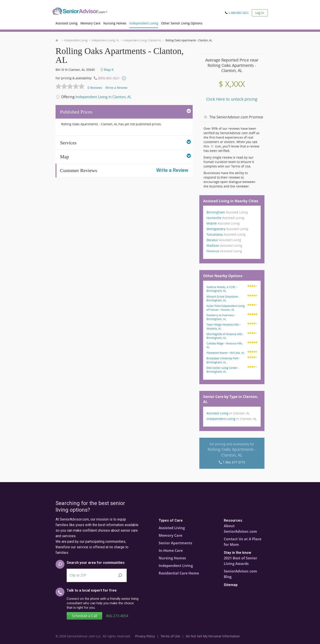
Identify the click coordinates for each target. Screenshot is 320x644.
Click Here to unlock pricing (232, 99)
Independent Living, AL (105, 40)
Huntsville (225, 218)
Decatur (224, 240)
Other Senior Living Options (182, 23)
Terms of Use (170, 636)
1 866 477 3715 (234, 462)
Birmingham (227, 212)
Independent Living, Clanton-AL (142, 40)
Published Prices (125, 111)
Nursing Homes (115, 23)
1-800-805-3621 (239, 13)
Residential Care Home (179, 573)
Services (125, 142)
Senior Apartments (175, 543)
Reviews (95, 88)
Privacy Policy (145, 636)
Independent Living (144, 23)
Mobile (223, 223)
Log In (260, 13)
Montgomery (227, 229)
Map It (107, 70)
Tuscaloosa (226, 234)
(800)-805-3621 (109, 78)
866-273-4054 (117, 616)
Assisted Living (67, 23)
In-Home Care (171, 551)
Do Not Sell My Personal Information (213, 636)
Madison (224, 245)
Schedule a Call (85, 616)
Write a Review (116, 88)
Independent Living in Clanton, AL (103, 97)
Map (125, 156)
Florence (224, 251)
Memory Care (90, 23)
